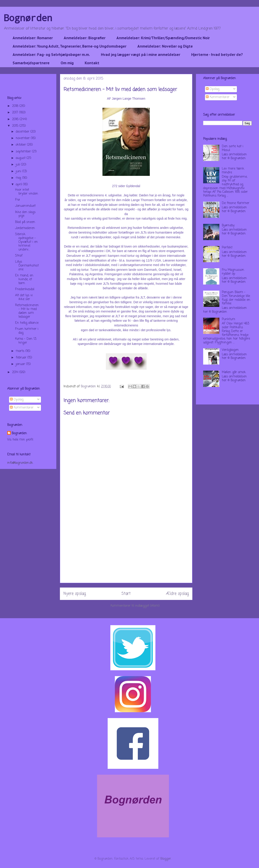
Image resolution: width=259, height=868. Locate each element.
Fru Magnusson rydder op (233, 272)
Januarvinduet (25, 206)
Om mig (67, 63)
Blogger (166, 859)
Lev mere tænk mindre (233, 171)
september (24, 152)
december (23, 132)
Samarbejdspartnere (31, 63)
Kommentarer (22, 408)
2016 (16, 119)
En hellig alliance (27, 323)
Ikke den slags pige (25, 214)
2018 (16, 106)
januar (21, 364)
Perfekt (227, 248)
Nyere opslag (75, 594)
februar (22, 358)
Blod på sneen (25, 222)
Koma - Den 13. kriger (26, 341)
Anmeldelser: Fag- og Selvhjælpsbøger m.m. (51, 55)
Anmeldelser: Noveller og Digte (165, 46)
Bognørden (28, 18)
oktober (21, 145)
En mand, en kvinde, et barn (24, 279)
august (21, 158)
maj (19, 178)
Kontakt (92, 63)
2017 (16, 113)
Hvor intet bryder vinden (27, 192)
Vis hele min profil (20, 440)
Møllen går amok (234, 372)
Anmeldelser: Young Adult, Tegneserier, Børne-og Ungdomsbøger (69, 46)
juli (18, 165)
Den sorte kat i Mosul (233, 148)
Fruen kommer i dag (27, 331)
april (19, 185)
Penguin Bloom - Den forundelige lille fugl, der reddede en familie (236, 298)
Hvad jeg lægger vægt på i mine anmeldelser (141, 55)
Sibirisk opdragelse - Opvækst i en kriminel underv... (26, 242)
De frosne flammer (236, 203)
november (23, 138)
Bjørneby (228, 226)
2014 (16, 372)
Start (126, 594)
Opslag (17, 400)
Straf (19, 256)
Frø (17, 200)
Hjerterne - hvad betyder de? (217, 55)
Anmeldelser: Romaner (33, 38)
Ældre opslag (177, 594)
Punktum (228, 319)
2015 (16, 126)
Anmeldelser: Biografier (85, 38)
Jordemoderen (25, 228)
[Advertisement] (126, 551)
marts (21, 351)
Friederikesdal (25, 289)
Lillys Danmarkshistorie (27, 266)
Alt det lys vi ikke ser (24, 297)
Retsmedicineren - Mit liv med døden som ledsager (27, 311)
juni (19, 171)
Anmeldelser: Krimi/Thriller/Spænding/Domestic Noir (163, 38)
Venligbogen (230, 350)
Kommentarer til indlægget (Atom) (135, 606)
